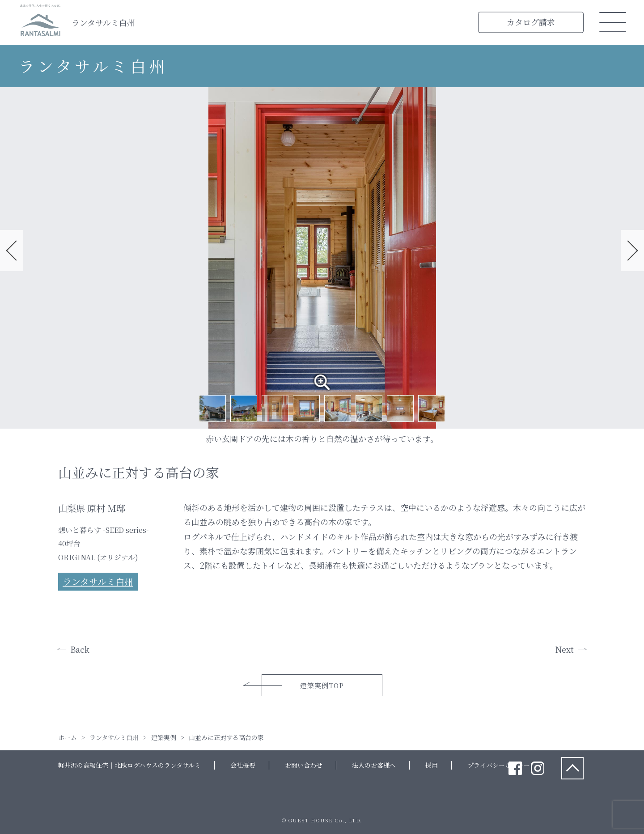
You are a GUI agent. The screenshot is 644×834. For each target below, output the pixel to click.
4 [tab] (306, 408)
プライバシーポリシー (499, 765)
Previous (12, 251)
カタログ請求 (531, 22)
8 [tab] (432, 408)
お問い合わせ (304, 765)
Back (80, 649)
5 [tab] (338, 408)
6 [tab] (369, 408)
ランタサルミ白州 (103, 22)
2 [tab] (244, 408)
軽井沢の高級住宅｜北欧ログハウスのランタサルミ (129, 765)
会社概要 (243, 765)
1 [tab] (212, 408)
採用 (432, 765)
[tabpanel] (322, 258)
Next (632, 251)
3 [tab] (275, 408)
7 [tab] (400, 408)
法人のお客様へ (374, 765)
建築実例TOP (322, 685)
